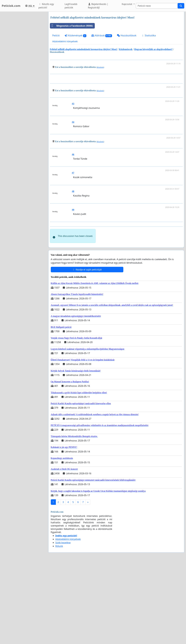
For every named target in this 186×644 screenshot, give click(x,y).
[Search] (157, 6)
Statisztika (149, 35)
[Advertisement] (117, 99)
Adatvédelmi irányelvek (65, 41)
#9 (73, 250)
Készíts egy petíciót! (46, 6)
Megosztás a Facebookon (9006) (71, 26)
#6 (73, 195)
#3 (73, 144)
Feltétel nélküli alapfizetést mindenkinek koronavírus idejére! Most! (84, 49)
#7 (73, 213)
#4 (73, 163)
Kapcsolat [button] (127, 4)
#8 (73, 232)
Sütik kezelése (63, 624)
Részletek (100, 67)
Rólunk (59, 627)
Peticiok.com (11, 6)
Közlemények (76, 36)
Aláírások (102, 36)
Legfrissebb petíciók (71, 6)
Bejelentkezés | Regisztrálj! (98, 6)
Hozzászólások (127, 35)
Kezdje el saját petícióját (87, 351)
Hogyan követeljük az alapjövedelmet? (153, 49)
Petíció (56, 35)
